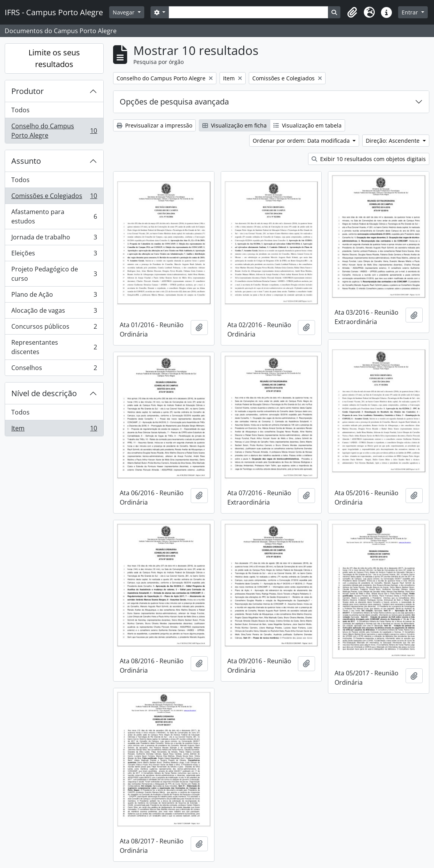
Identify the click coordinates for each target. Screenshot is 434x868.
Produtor (27, 91)
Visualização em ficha (235, 125)
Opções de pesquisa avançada (174, 102)
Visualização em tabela (307, 125)
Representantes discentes (54, 347)
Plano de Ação (54, 296)
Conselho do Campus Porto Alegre (54, 131)
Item (54, 430)
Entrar (411, 12)
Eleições (54, 255)
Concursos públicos (54, 328)
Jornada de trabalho (54, 239)
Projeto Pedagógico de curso (54, 274)
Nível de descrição (44, 393)
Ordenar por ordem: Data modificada (302, 141)
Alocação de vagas (54, 312)
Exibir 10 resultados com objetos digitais (369, 159)
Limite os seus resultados (54, 58)
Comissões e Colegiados (54, 198)
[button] (352, 12)
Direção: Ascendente (393, 141)
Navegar (124, 12)
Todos (20, 110)
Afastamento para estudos (54, 216)
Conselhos (54, 369)
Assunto (26, 161)
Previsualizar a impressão (154, 125)
